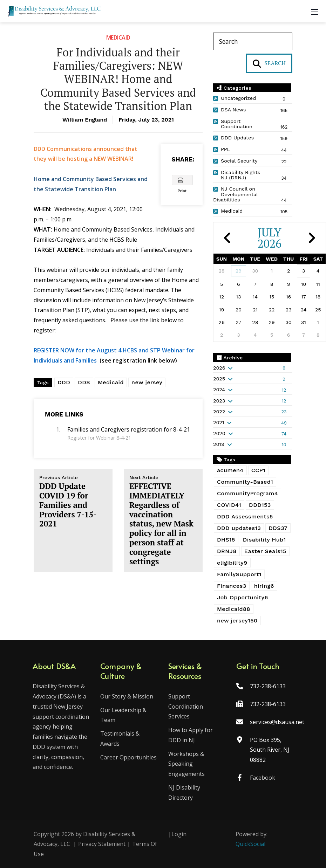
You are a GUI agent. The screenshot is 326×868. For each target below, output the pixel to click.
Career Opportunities (129, 757)
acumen (230, 470)
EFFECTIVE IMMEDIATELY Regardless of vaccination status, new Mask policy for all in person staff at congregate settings (163, 521)
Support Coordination (237, 124)
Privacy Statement (102, 844)
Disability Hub (264, 540)
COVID (229, 505)
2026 (219, 368)
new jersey (147, 382)
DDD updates (239, 528)
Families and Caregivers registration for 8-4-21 (129, 429)
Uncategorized (238, 98)
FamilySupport (239, 574)
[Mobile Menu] (315, 11)
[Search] (253, 41)
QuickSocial (250, 844)
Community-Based (245, 482)
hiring (264, 586)
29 (239, 271)
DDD (64, 382)
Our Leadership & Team (124, 715)
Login (179, 834)
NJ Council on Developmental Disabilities (235, 194)
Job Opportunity (243, 597)
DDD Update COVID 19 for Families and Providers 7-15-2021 (73, 502)
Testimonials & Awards (121, 739)
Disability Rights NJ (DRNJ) (240, 175)
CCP (258, 470)
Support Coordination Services (186, 707)
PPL (225, 149)
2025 (219, 379)
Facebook (262, 778)
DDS (84, 382)
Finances (232, 586)
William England (85, 120)
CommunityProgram (247, 493)
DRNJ (227, 551)
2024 (219, 390)
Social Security (239, 161)
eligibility (232, 563)
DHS (226, 540)
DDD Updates (237, 138)
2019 (219, 444)
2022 (219, 412)
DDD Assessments (245, 516)
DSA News (233, 110)
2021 (219, 422)
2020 (219, 433)
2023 (219, 401)
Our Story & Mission (127, 696)
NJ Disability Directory (184, 793)
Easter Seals (265, 551)
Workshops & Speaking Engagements (186, 764)
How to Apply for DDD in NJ (191, 735)
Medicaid (118, 37)
